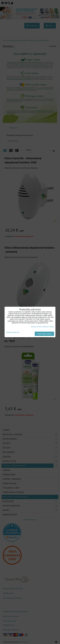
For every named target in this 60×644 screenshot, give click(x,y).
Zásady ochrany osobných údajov (43, 327)
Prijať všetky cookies (44, 334)
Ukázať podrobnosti (13, 332)
